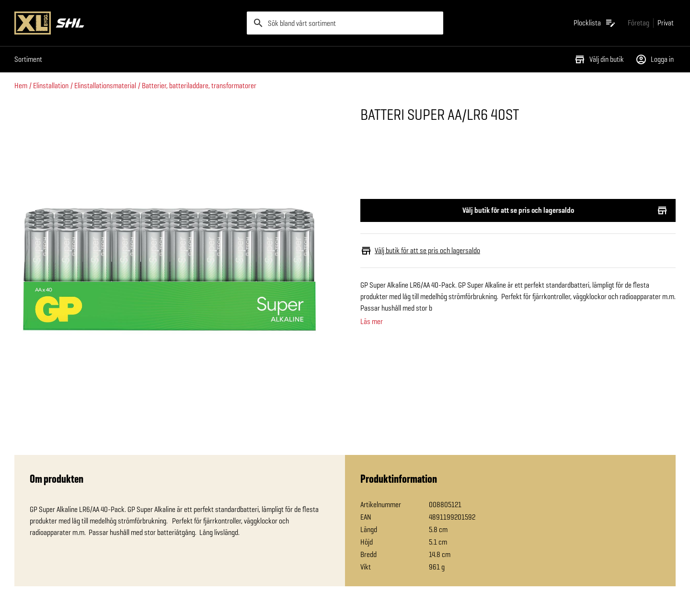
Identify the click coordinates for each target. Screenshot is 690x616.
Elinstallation (51, 86)
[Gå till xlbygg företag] (638, 23)
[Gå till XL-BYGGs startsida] (127, 23)
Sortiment (28, 59)
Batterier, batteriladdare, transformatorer (199, 86)
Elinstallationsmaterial (105, 86)
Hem (21, 86)
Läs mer (372, 322)
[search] (345, 23)
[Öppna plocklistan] (595, 23)
